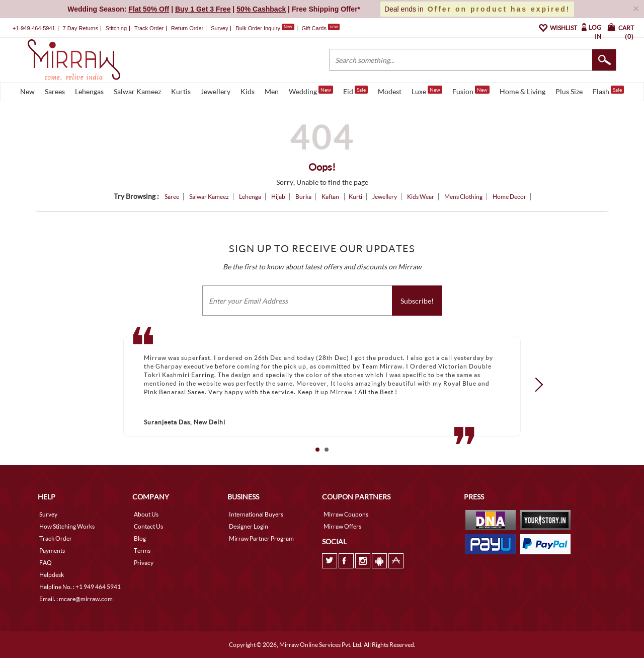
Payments (52, 551)
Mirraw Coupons (346, 514)
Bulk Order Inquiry (258, 28)
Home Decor (509, 197)
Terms (142, 551)
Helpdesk (52, 575)
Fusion (471, 91)
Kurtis (181, 91)
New (27, 91)
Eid (355, 91)
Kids (248, 91)
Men (272, 91)
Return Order (187, 28)
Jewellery (216, 91)
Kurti (355, 197)
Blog (140, 538)
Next (536, 384)
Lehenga (250, 197)
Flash (608, 91)
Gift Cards (320, 28)
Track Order (149, 28)
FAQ (46, 563)
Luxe (427, 91)
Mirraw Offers (342, 526)
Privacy (144, 563)
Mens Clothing (463, 197)
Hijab (278, 197)
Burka (303, 197)
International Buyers (256, 514)
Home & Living (522, 91)
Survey (219, 28)
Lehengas (89, 91)
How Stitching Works (67, 526)
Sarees (55, 91)
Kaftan (331, 197)
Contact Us (148, 526)
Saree (172, 197)
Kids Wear (421, 197)
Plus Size (569, 91)
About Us (146, 514)
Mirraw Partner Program (261, 538)
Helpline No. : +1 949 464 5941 (80, 587)
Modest (390, 91)
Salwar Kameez (137, 91)
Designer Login (249, 526)
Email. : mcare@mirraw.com (76, 599)
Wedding (311, 91)
